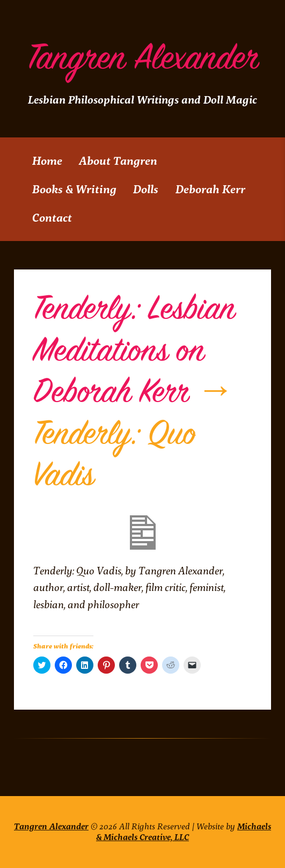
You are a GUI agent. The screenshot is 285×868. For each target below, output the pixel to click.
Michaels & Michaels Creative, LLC (184, 832)
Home (47, 161)
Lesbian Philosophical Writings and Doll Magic (142, 100)
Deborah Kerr (210, 189)
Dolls (146, 189)
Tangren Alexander (143, 58)
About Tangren (118, 161)
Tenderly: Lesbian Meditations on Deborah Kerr (134, 351)
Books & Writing (74, 189)
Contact (52, 218)
